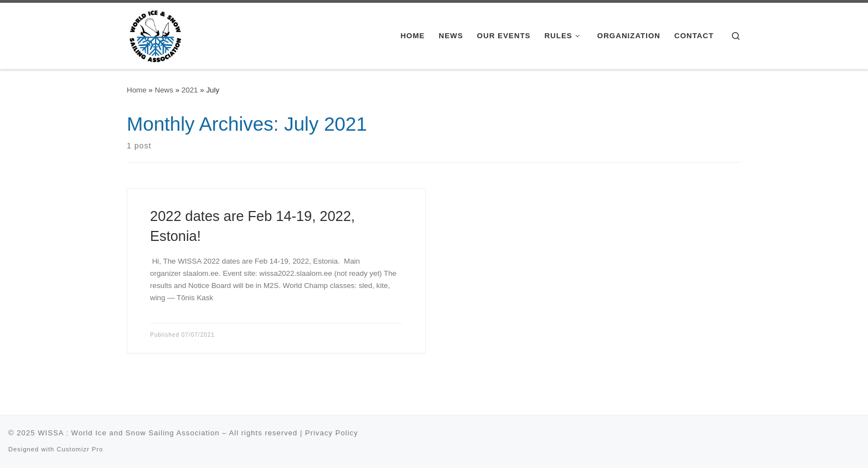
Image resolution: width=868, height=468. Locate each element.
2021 (190, 90)
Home (137, 90)
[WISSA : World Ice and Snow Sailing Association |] (155, 34)
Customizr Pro (80, 449)
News (164, 90)
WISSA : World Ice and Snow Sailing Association (128, 433)
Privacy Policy (332, 433)
